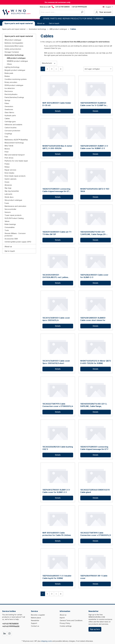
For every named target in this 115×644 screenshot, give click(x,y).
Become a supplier (38, 615)
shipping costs (46, 641)
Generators (9, 106)
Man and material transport (15, 155)
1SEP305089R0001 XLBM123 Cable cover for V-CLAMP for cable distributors (93, 104)
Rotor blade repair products (15, 176)
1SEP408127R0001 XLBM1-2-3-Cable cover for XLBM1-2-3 (56, 491)
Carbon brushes (11, 128)
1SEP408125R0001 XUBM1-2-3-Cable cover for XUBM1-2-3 (94, 147)
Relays (7, 167)
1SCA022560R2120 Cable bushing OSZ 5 (58, 448)
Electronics (9, 91)
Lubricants (8, 194)
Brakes (7, 76)
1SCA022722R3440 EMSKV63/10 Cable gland (95, 491)
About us (8, 246)
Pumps (7, 164)
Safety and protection (13, 49)
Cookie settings (66, 626)
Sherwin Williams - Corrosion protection (15, 235)
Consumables (10, 227)
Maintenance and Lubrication (15, 206)
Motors (7, 149)
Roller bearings (10, 224)
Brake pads (9, 73)
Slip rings (8, 188)
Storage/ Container (12, 52)
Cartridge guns (10, 122)
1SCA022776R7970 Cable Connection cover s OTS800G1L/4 (58, 405)
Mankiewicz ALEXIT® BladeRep (16, 140)
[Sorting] (98, 69)
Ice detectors (10, 88)
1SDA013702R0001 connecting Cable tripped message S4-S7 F (94, 448)
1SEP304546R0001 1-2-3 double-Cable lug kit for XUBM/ (57, 577)
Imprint (62, 618)
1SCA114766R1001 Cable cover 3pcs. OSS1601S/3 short (56, 362)
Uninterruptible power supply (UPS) (18, 242)
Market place (36, 618)
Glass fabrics (9, 112)
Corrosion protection (12, 131)
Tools (7, 230)
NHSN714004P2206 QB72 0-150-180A (95, 190)
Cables (7, 118)
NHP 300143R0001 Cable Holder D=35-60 (57, 104)
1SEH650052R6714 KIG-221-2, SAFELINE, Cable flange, (94, 405)
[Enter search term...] (60, 12)
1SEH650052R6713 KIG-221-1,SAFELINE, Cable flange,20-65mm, (93, 233)
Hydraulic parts (10, 115)
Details (58, 111)
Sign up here (95, 629)
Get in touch (10, 251)
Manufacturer (49, 63)
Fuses (7, 203)
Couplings (8, 134)
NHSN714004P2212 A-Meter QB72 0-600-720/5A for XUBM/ (96, 362)
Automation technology (14, 55)
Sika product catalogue (13, 200)
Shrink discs (9, 197)
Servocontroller (10, 209)
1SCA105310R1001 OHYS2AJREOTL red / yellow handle (55, 276)
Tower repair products (13, 215)
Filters (7, 103)
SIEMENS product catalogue (17, 61)
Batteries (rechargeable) (14, 43)
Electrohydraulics (11, 94)
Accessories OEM (11, 239)
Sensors (8, 212)
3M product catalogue (13, 40)
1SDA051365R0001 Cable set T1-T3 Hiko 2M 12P (57, 233)
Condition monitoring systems (16, 79)
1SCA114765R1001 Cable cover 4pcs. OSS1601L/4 (56, 319)
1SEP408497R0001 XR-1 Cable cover (94, 577)
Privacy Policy (65, 623)
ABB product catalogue (16, 58)
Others (9, 64)
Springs (7, 100)
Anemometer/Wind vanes (14, 46)
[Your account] (103, 12)
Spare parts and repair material (19, 36)
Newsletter (35, 620)
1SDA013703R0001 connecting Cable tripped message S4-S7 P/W (56, 190)
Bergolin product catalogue (15, 70)
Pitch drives (9, 158)
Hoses (7, 182)
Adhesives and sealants (13, 125)
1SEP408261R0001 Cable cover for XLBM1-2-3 (94, 276)
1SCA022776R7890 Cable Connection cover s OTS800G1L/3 (96, 534)
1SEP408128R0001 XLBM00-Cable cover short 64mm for (93, 319)
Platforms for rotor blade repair (16, 161)
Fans (6, 137)
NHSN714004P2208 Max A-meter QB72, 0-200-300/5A (57, 147)
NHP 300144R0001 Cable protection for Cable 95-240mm (57, 534)
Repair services (10, 170)
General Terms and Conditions (71, 620)
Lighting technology (12, 67)
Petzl (7, 152)
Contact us (35, 626)
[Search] (82, 12)
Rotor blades (9, 173)
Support (34, 623)
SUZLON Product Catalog (14, 218)
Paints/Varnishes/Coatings (14, 97)
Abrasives (8, 185)
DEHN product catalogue (14, 85)
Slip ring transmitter (12, 191)
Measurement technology (14, 143)
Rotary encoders (11, 82)
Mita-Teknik (9, 146)
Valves (7, 221)
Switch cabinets (11, 179)
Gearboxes (9, 109)
